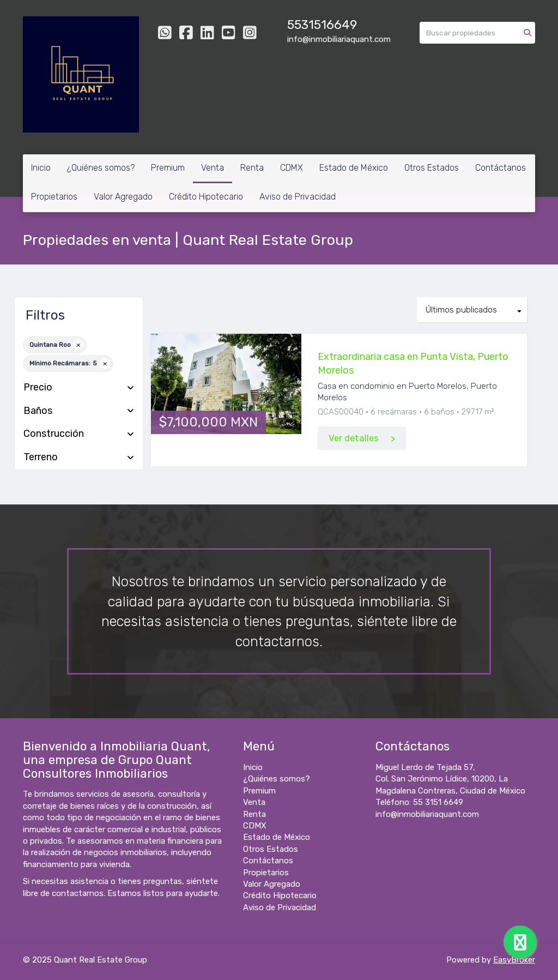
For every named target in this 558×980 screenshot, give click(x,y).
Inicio (41, 168)
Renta (252, 168)
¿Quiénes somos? (101, 168)
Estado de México (354, 168)
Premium (168, 168)
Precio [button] (79, 388)
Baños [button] (79, 411)
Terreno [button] (79, 458)
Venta (213, 168)
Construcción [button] (79, 434)
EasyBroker (514, 960)
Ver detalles (354, 438)
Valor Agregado (123, 197)
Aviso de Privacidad (298, 197)
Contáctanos (501, 168)
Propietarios (54, 197)
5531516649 (322, 25)
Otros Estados (432, 168)
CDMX (292, 168)
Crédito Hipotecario (206, 197)
